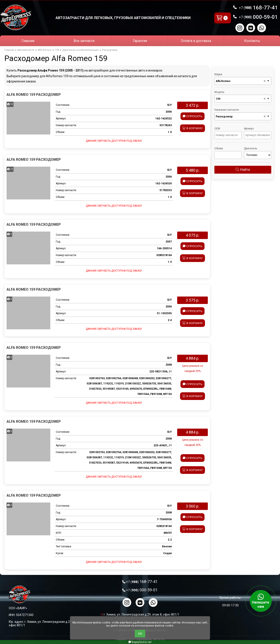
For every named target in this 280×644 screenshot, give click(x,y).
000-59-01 (258, 17)
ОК (140, 634)
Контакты (252, 41)
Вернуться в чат (140, 642)
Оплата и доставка (196, 41)
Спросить (193, 116)
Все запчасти (84, 41)
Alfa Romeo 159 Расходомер (34, 95)
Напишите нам (261, 601)
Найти (243, 170)
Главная (28, 41)
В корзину (192, 128)
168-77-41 (258, 8)
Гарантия (140, 41)
